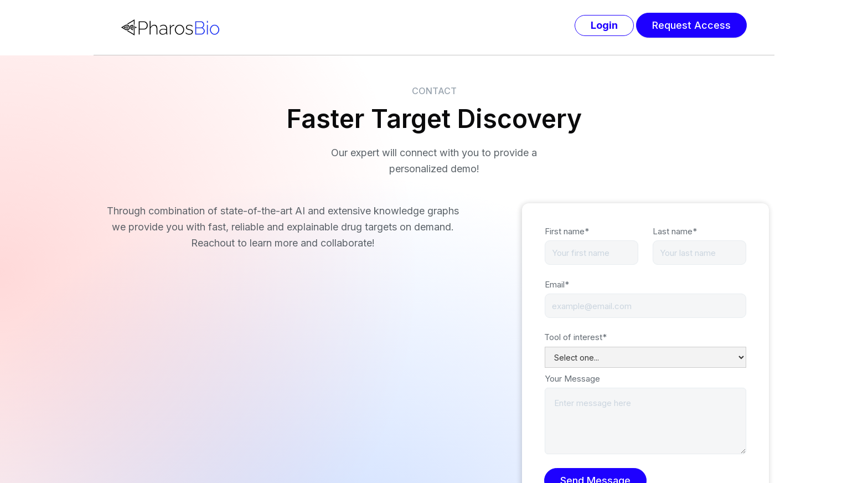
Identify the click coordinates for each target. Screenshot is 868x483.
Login (604, 25)
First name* (567, 231)
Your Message (572, 379)
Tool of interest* (575, 337)
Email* (557, 284)
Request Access (691, 25)
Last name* (675, 231)
